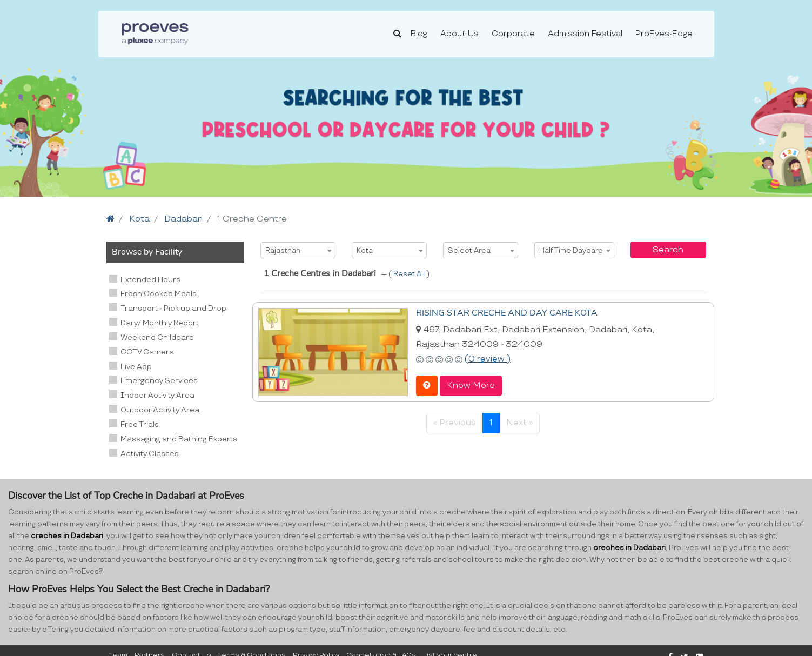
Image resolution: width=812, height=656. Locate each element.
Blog (419, 34)
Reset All (410, 274)
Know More (471, 386)
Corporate (513, 34)
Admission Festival (585, 34)
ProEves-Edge (664, 34)
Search (668, 250)
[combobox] (298, 250)
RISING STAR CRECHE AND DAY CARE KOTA (507, 313)
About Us (459, 34)
